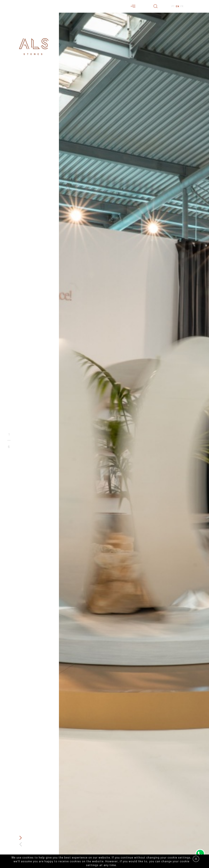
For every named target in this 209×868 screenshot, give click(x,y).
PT (173, 6)
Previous (21, 844)
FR (182, 6)
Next (21, 838)
